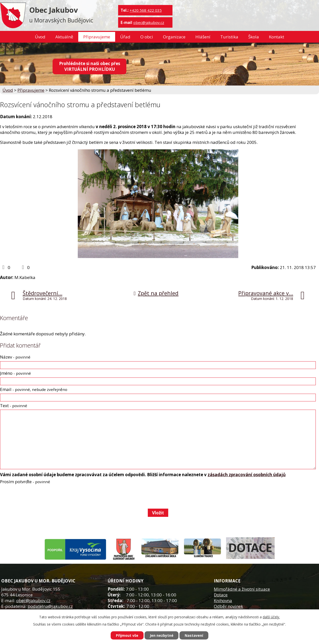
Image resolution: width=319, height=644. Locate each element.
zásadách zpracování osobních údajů (247, 475)
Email (34, 389)
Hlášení (203, 37)
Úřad (125, 37)
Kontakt (277, 37)
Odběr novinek (228, 606)
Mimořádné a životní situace (242, 589)
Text (14, 406)
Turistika (229, 37)
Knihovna (223, 600)
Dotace (221, 595)
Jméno (15, 373)
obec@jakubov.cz (149, 22)
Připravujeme (97, 37)
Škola (254, 37)
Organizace (174, 37)
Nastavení (194, 635)
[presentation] (38, 496)
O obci (147, 37)
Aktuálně (64, 37)
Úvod (40, 37)
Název (15, 357)
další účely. (271, 617)
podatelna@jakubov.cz (50, 606)
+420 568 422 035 (146, 10)
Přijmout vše (127, 635)
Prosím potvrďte (25, 482)
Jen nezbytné (162, 635)
